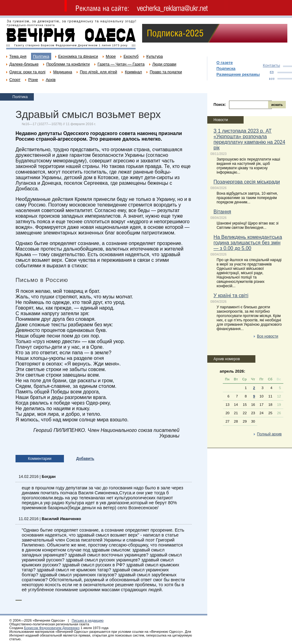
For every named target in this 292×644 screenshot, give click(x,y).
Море (111, 56)
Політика (41, 56)
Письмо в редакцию (88, 620)
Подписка (226, 68)
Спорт (15, 80)
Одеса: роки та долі (27, 72)
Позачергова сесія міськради (247, 182)
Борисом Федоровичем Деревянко (52, 628)
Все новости (267, 336)
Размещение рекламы (238, 74)
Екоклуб (131, 56)
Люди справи (164, 64)
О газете (225, 63)
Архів (51, 80)
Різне (33, 80)
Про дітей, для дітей (98, 72)
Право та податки (166, 72)
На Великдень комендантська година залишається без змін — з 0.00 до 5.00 (248, 243)
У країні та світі (231, 295)
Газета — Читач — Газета (121, 64)
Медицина (63, 72)
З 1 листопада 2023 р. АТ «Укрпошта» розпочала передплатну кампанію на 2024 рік (249, 139)
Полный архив (269, 434)
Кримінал (133, 72)
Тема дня (18, 56)
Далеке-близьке (24, 64)
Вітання (222, 212)
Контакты (271, 65)
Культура (155, 56)
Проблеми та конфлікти (68, 64)
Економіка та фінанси (78, 56)
